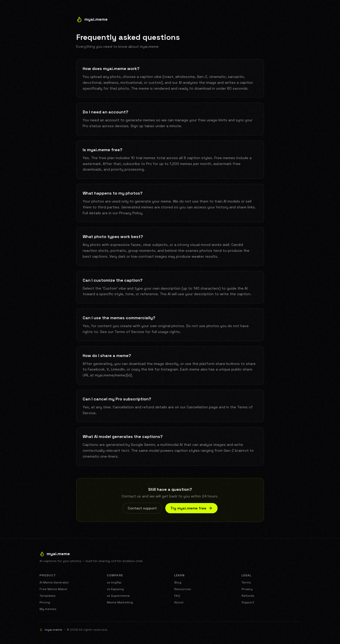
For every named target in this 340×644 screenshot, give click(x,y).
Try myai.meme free (191, 508)
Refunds (248, 596)
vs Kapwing (115, 589)
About (179, 602)
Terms (246, 582)
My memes (48, 609)
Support (248, 602)
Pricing (45, 602)
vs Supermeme (118, 596)
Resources (183, 589)
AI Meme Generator (54, 582)
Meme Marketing (120, 602)
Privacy (247, 589)
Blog (178, 582)
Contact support (142, 508)
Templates (48, 596)
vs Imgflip (114, 582)
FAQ (177, 596)
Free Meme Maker (54, 589)
